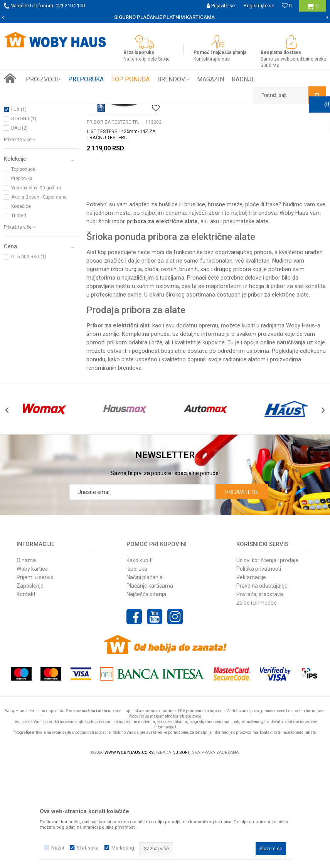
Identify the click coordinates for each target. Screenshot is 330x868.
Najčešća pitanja (146, 698)
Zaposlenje (30, 689)
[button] (290, 95)
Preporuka (22, 283)
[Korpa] (313, 9)
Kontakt (26, 698)
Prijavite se (242, 595)
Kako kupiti (140, 664)
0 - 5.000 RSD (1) (29, 361)
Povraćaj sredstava (260, 698)
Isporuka (137, 672)
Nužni (58, 848)
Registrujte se (259, 6)
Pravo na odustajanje (262, 689)
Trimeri (19, 320)
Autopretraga (199, 124)
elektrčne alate (290, 398)
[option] (165, 17)
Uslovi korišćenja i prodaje (267, 664)
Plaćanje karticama (150, 689)
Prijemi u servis (35, 681)
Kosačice (21, 310)
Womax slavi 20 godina (36, 292)
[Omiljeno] (287, 6)
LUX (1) (19, 214)
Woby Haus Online (23, 110)
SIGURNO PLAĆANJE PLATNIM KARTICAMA (164, 17)
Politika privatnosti (259, 672)
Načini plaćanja (145, 681)
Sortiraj (232, 124)
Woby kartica (32, 672)
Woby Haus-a (303, 429)
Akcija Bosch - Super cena (39, 301)
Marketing (123, 848)
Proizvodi (58, 110)
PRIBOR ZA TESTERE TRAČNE (39, 143)
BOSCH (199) (25, 195)
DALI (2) (19, 232)
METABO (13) (25, 204)
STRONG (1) (24, 223)
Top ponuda (23, 273)
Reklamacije (251, 681)
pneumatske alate (246, 325)
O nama (26, 664)
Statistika (88, 848)
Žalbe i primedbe (257, 706)
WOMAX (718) (26, 186)
